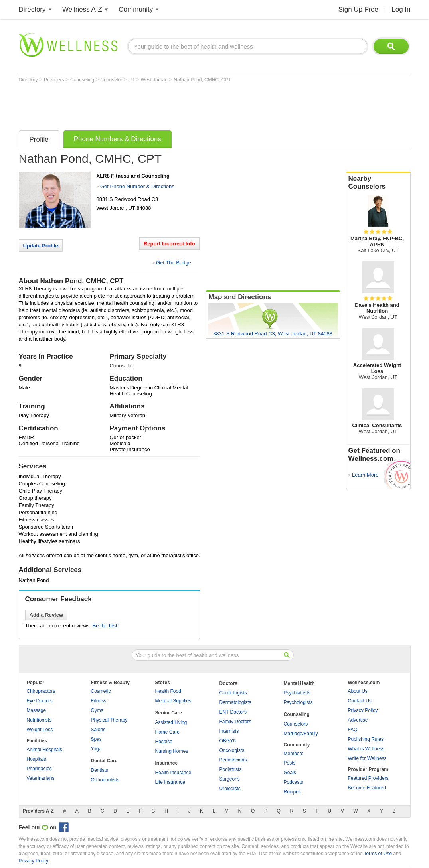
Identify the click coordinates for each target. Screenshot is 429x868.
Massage (37, 710)
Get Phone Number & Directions (137, 186)
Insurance (167, 763)
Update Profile (41, 246)
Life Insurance (170, 782)
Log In (401, 9)
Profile (39, 139)
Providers (55, 80)
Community (136, 9)
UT (132, 80)
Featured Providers (368, 778)
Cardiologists (233, 693)
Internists (229, 731)
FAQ (353, 730)
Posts (290, 763)
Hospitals (37, 759)
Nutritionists (39, 720)
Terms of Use (378, 854)
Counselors (296, 724)
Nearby (378, 183)
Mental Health (299, 683)
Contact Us (360, 701)
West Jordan (155, 80)
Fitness (99, 701)
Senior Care (169, 713)
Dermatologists (235, 702)
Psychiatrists (297, 693)
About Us (358, 691)
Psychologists (298, 702)
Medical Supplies (173, 701)
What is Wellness (366, 749)
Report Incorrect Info (169, 244)
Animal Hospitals (44, 750)
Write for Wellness (367, 758)
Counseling (83, 80)
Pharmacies (39, 769)
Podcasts (294, 782)
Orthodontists (105, 780)
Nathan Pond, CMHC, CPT (202, 80)
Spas (96, 739)
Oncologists (232, 750)
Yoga (96, 749)
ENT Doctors (233, 712)
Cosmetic (101, 691)
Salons (98, 730)
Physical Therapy (109, 720)
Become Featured (367, 788)
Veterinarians (41, 778)
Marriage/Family (301, 734)
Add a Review (46, 615)
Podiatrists (231, 769)
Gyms (97, 710)
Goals (290, 773)
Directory (32, 9)
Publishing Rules (366, 739)
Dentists (100, 770)
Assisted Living (171, 722)
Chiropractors (41, 691)
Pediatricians (233, 760)
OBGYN (228, 741)
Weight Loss (40, 730)
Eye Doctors (40, 701)
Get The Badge (174, 263)
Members (294, 754)
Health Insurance (173, 773)
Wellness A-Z (82, 9)
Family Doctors (235, 722)
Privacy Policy (363, 710)
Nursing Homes (172, 751)
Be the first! (106, 626)
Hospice (164, 742)
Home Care (167, 732)
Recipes (292, 792)
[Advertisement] (164, 105)
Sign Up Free (358, 9)
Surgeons (230, 779)
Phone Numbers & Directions (118, 139)
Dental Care (104, 761)
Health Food (168, 691)
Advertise (358, 720)
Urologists (230, 789)
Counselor (112, 80)
